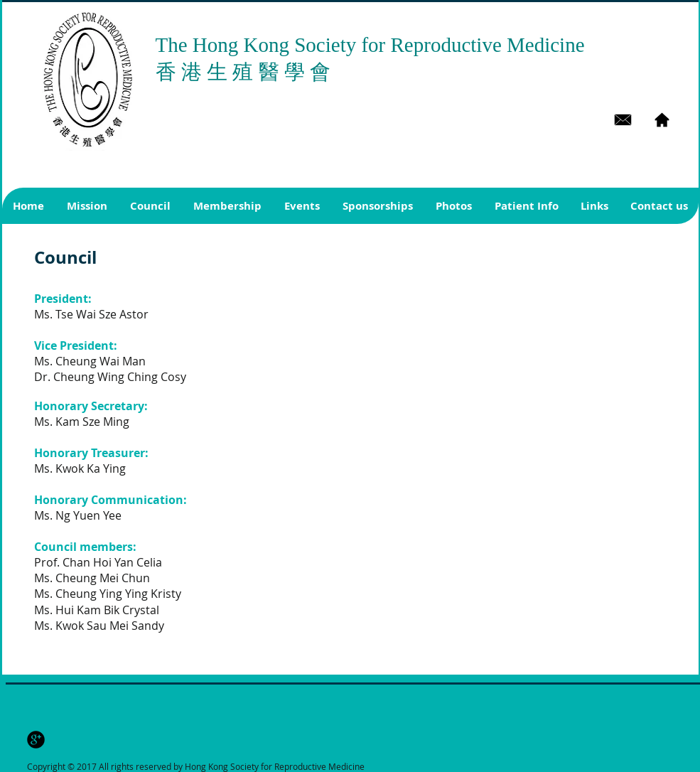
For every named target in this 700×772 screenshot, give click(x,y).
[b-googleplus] (36, 740)
